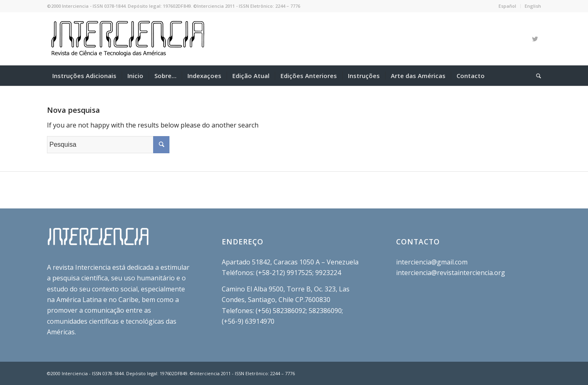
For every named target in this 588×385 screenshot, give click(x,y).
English (533, 6)
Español (507, 6)
